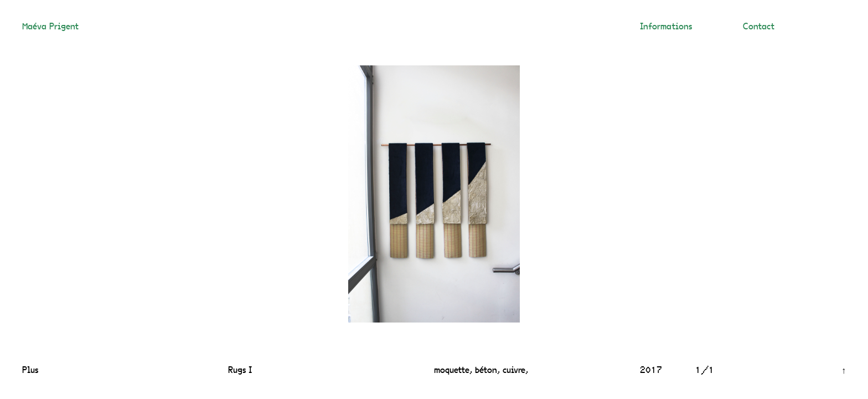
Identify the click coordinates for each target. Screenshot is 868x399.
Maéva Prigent (50, 27)
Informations (666, 27)
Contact (759, 27)
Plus (30, 371)
